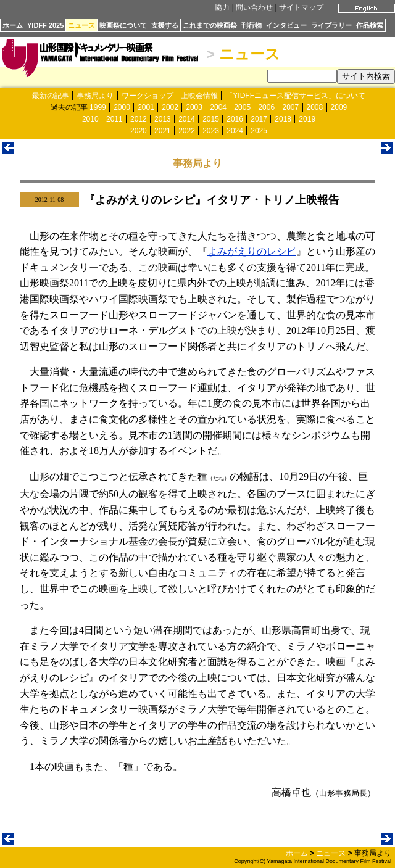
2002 (170, 107)
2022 (187, 131)
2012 (139, 119)
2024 (235, 131)
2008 (315, 107)
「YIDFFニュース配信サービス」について (295, 96)
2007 (290, 107)
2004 (218, 107)
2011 (114, 119)
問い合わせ (254, 7)
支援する (165, 25)
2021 (163, 131)
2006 (266, 107)
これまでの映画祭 (210, 25)
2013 (163, 119)
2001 (146, 107)
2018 (283, 119)
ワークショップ (148, 96)
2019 (307, 119)
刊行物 (252, 25)
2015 (211, 119)
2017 (259, 119)
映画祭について (123, 25)
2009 (339, 107)
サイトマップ (301, 7)
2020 (139, 131)
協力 (222, 7)
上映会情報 (199, 96)
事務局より (95, 96)
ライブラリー (331, 25)
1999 (98, 107)
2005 (242, 107)
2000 (122, 107)
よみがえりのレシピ (252, 251)
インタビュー (286, 25)
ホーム (13, 25)
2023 (211, 131)
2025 (259, 131)
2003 (194, 107)
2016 (235, 119)
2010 (90, 119)
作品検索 (370, 25)
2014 (187, 119)
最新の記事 (51, 96)
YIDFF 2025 (45, 25)
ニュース (81, 25)
